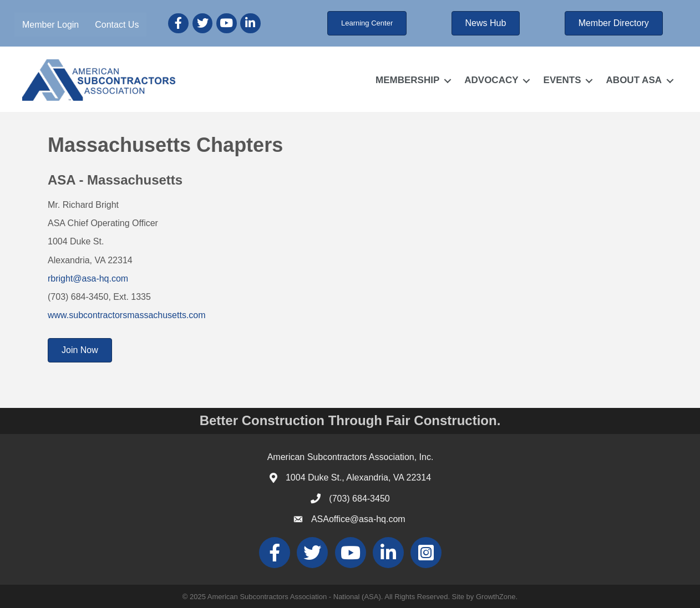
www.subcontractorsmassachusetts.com (127, 315)
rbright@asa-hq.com (88, 279)
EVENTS (562, 80)
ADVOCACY (491, 80)
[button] (367, 23)
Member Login (50, 25)
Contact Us (117, 25)
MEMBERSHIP (407, 80)
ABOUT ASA (634, 80)
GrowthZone (496, 597)
